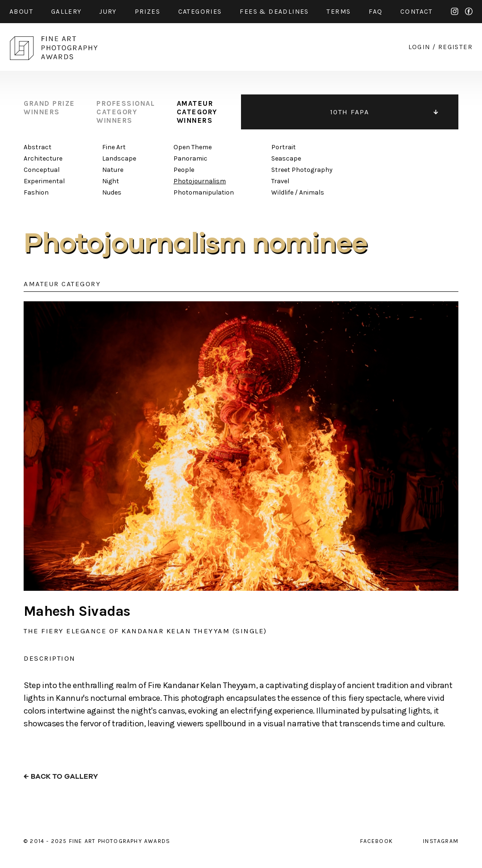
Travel (280, 181)
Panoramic (190, 158)
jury (108, 12)
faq (375, 12)
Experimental (44, 181)
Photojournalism (200, 181)
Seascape (286, 158)
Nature (113, 170)
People (184, 170)
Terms (339, 12)
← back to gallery (61, 777)
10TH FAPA (350, 112)
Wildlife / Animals (298, 192)
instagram (455, 11)
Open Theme (193, 147)
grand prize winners (49, 108)
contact (417, 12)
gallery (66, 12)
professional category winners (126, 112)
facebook (469, 11)
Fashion (36, 192)
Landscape (119, 158)
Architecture (43, 158)
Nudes (112, 192)
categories (200, 12)
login (419, 47)
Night (111, 181)
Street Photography (302, 170)
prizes (147, 12)
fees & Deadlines (274, 12)
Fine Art (114, 147)
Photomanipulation (204, 192)
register (455, 47)
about (21, 12)
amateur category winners (197, 112)
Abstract (38, 147)
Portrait (284, 147)
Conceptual (42, 170)
